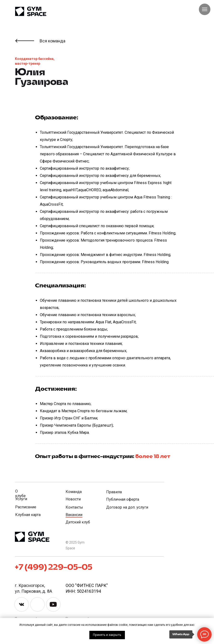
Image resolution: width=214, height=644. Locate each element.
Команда (74, 492)
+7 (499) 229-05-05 (54, 568)
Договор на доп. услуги (127, 507)
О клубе (20, 493)
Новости (73, 499)
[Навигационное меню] (205, 9)
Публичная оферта (123, 499)
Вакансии (74, 515)
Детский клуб (78, 522)
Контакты (74, 507)
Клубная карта (28, 515)
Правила (114, 492)
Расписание (26, 507)
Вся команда (52, 41)
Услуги (21, 499)
